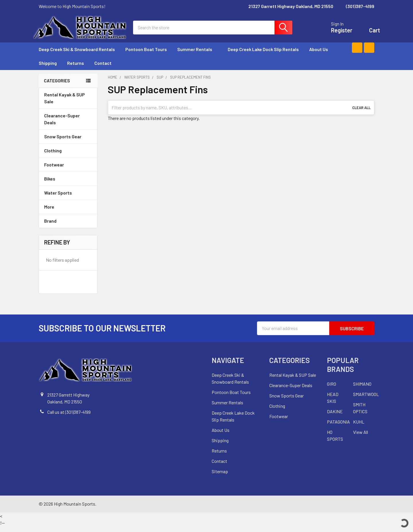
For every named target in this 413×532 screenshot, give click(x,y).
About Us (319, 55)
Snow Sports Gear (68, 142)
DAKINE (335, 417)
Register (336, 33)
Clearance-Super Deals (62, 125)
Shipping (48, 69)
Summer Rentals (197, 55)
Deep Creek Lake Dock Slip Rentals (263, 55)
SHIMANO (362, 390)
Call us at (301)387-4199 (69, 418)
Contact (103, 69)
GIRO (332, 390)
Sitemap (220, 477)
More (68, 212)
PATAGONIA (338, 428)
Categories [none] (57, 86)
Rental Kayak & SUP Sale (65, 104)
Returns (76, 69)
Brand (68, 227)
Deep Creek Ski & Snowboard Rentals (77, 55)
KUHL (359, 428)
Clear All (361, 113)
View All (361, 438)
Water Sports (68, 198)
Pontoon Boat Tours (146, 55)
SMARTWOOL (366, 400)
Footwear (68, 170)
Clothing (68, 156)
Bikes (68, 184)
